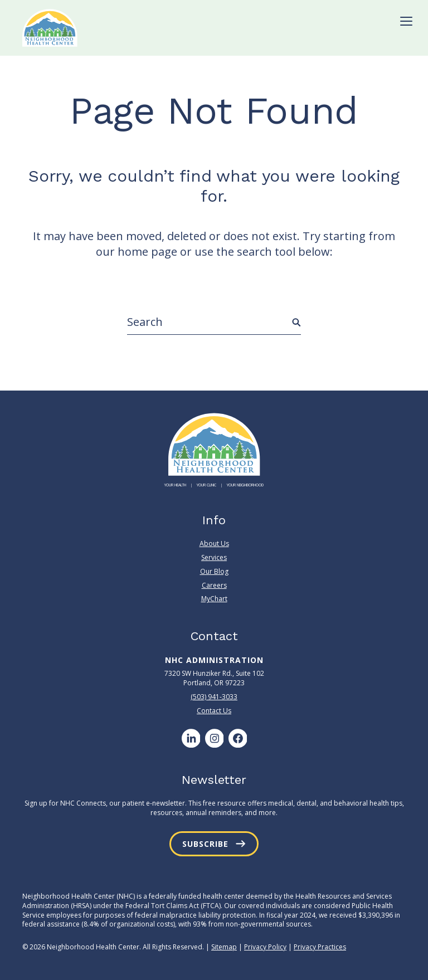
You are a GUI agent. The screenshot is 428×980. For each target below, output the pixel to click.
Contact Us (214, 711)
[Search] (214, 322)
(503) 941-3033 (214, 697)
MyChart (214, 599)
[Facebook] (237, 738)
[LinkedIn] (191, 738)
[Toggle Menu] (406, 21)
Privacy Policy (265, 947)
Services (214, 557)
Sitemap (224, 947)
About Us (214, 544)
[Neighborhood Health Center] (50, 28)
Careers (214, 585)
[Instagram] (214, 738)
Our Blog (214, 571)
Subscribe (205, 844)
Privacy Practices (320, 947)
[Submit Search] (296, 323)
